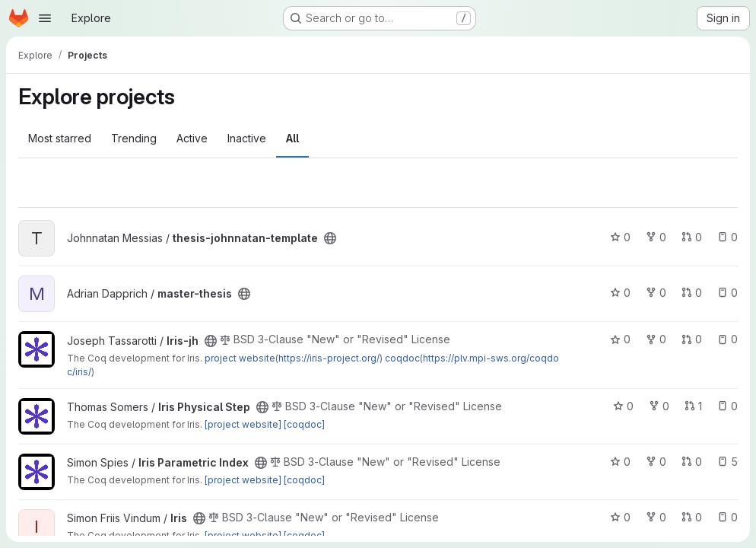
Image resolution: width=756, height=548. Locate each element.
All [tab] (292, 138)
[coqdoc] (304, 424)
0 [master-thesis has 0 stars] (620, 293)
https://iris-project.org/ (329, 358)
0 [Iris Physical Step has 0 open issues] (727, 406)
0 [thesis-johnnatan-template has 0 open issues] (727, 237)
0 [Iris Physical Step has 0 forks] (659, 406)
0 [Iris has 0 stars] (620, 517)
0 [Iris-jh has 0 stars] (620, 339)
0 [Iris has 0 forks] (656, 517)
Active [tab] (192, 138)
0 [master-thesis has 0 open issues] (727, 293)
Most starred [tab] (60, 138)
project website (240, 358)
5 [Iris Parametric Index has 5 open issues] (727, 462)
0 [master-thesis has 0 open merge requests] (692, 293)
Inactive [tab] (247, 138)
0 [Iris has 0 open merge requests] (692, 517)
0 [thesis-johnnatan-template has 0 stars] (620, 237)
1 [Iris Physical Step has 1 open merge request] (693, 406)
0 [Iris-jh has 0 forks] (656, 339)
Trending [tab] (134, 138)
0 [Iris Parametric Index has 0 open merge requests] (692, 462)
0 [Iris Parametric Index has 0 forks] (656, 462)
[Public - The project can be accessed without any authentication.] (330, 238)
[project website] (243, 424)
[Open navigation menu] (45, 18)
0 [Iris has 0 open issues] (727, 517)
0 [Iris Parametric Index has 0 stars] (620, 462)
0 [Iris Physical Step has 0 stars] (623, 406)
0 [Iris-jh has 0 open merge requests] (692, 339)
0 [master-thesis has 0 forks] (656, 293)
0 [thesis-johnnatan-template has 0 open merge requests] (692, 237)
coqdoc (402, 358)
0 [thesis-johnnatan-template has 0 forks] (656, 237)
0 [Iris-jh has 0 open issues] (727, 339)
